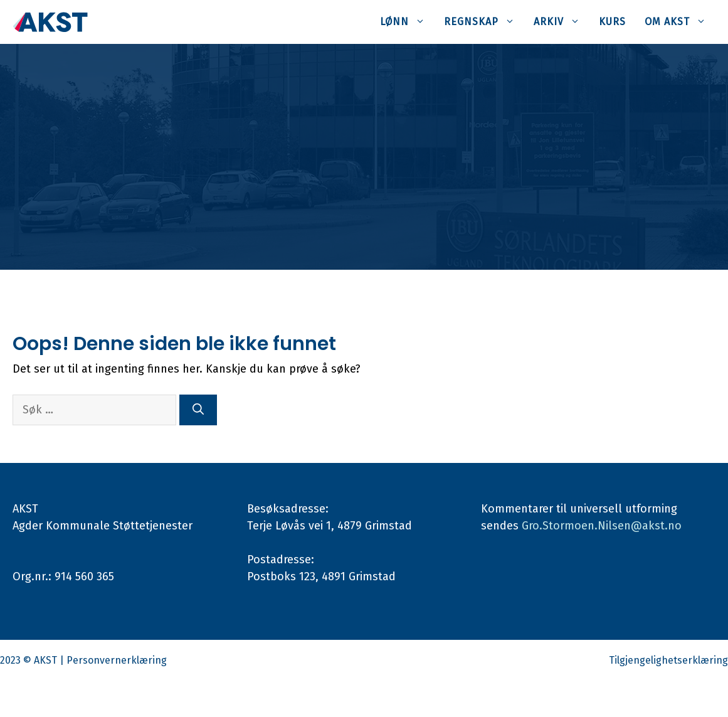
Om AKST (680, 22)
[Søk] (198, 410)
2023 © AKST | (33, 660)
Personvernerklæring (117, 660)
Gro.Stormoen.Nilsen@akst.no (602, 526)
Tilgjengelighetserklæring (668, 660)
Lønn (407, 22)
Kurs (612, 22)
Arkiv (562, 22)
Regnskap (484, 22)
